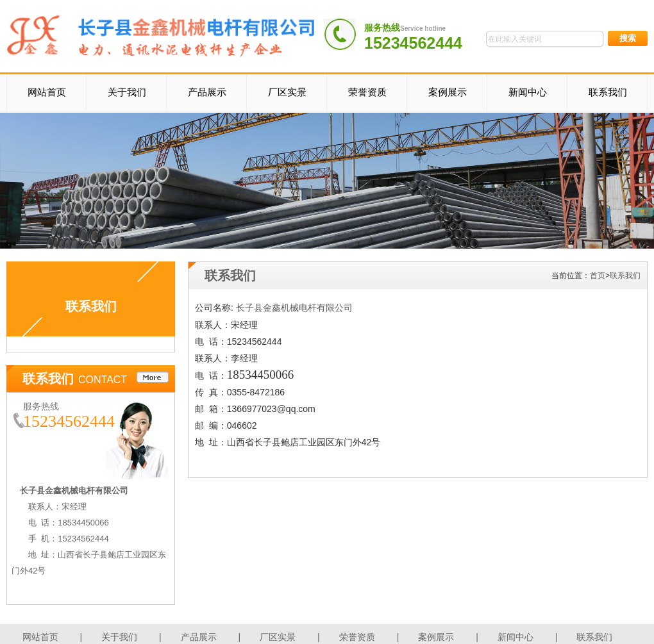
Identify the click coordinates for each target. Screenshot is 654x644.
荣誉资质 (367, 92)
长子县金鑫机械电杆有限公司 (294, 308)
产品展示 (207, 92)
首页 (598, 276)
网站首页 (47, 92)
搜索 (628, 38)
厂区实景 (287, 92)
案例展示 (448, 92)
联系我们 (608, 92)
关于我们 (127, 92)
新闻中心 (528, 92)
